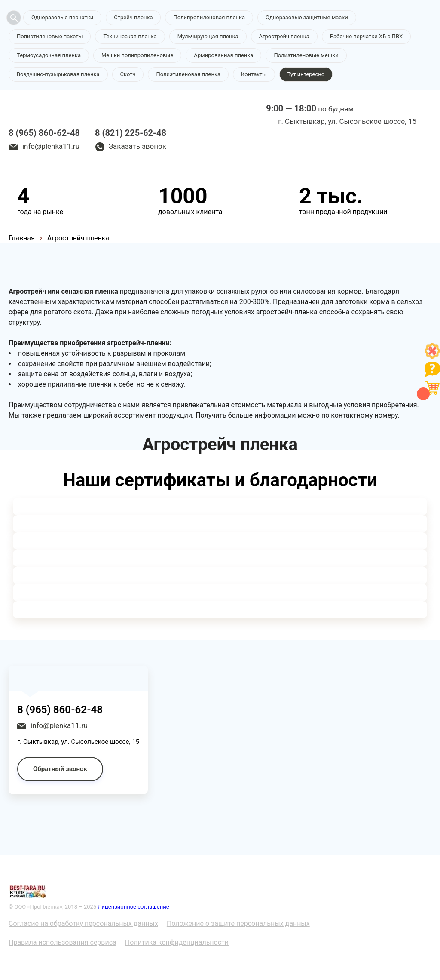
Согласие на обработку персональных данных (83, 923)
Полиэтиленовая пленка (188, 74)
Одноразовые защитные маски (307, 17)
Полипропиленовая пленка (209, 17)
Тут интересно (306, 74)
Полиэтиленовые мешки (306, 55)
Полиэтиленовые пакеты (50, 36)
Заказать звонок (137, 146)
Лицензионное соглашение (133, 907)
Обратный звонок (60, 769)
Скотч (128, 74)
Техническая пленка (130, 36)
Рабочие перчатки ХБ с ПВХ (366, 36)
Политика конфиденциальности (177, 942)
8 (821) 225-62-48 (131, 133)
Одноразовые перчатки (62, 17)
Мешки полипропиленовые (137, 55)
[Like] (432, 356)
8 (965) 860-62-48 (44, 133)
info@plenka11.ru (51, 146)
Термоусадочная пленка (49, 55)
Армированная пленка (223, 55)
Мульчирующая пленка (208, 36)
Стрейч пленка (133, 17)
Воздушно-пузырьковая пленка (58, 74)
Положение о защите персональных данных (238, 923)
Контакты (254, 74)
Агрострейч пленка (284, 36)
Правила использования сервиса (63, 942)
